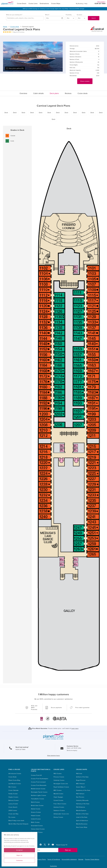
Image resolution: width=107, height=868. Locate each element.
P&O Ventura (80, 794)
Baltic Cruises (35, 822)
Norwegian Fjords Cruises (39, 792)
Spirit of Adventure (82, 821)
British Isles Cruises (37, 806)
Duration (79, 15)
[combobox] (25, 18)
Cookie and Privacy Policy (38, 859)
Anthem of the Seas (82, 777)
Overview (23, 93)
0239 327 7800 (100, 4)
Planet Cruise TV (62, 845)
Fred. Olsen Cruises (60, 804)
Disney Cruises (58, 817)
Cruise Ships (56, 4)
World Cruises (35, 802)
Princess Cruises (59, 777)
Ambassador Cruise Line (61, 814)
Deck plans (54, 93)
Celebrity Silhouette (82, 800)
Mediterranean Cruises (38, 789)
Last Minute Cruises (15, 784)
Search (94, 18)
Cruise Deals (22, 4)
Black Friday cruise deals (16, 821)
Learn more (75, 728)
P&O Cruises (58, 774)
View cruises (85, 81)
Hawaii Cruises (36, 816)
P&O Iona (79, 774)
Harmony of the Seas (83, 804)
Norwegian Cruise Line (61, 784)
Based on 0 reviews (19, 32)
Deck (6, 113)
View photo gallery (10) (15, 68)
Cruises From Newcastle (39, 785)
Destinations (44, 4)
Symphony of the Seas (83, 790)
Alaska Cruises (36, 809)
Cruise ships (15, 27)
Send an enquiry (72, 750)
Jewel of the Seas (82, 817)
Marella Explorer (81, 810)
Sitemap (81, 859)
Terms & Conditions (54, 859)
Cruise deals (83, 93)
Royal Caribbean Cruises (61, 787)
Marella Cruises (58, 794)
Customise (53, 866)
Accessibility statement (69, 859)
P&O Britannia (80, 807)
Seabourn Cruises (59, 810)
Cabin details (38, 93)
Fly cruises (12, 817)
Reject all (19, 855)
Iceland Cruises (36, 819)
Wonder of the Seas (82, 814)
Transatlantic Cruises (38, 799)
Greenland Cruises (37, 826)
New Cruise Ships (82, 827)
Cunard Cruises (58, 800)
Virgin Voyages (58, 797)
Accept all (19, 850)
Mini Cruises (12, 787)
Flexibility (69, 15)
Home (5, 27)
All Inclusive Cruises (15, 774)
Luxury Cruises (13, 804)
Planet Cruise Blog (14, 780)
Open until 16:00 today (74, 748)
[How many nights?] (82, 18)
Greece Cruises (36, 812)
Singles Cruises (13, 797)
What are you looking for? (14, 15)
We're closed (101, 2)
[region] (19, 849)
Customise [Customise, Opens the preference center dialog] (19, 861)
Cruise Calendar (14, 790)
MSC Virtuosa (80, 784)
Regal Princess (81, 780)
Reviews (68, 93)
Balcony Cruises (14, 800)
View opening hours (54, 756)
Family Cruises (13, 794)
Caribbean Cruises (37, 832)
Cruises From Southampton (40, 779)
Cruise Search (13, 807)
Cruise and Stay (13, 814)
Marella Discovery (82, 824)
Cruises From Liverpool (38, 782)
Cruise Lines (33, 4)
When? (47, 15)
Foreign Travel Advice (92, 859)
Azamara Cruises (59, 807)
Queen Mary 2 (81, 787)
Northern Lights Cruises (39, 795)
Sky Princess (80, 797)
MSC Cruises (58, 790)
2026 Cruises (13, 810)
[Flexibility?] (71, 18)
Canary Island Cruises (38, 829)
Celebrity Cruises (59, 780)
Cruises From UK (36, 775)
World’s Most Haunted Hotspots (18, 824)
